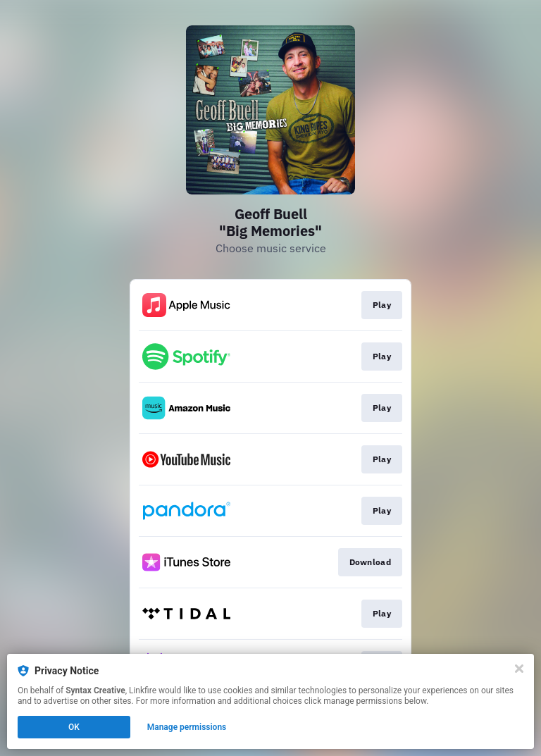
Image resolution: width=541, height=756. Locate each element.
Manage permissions (187, 727)
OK (74, 727)
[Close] (519, 669)
